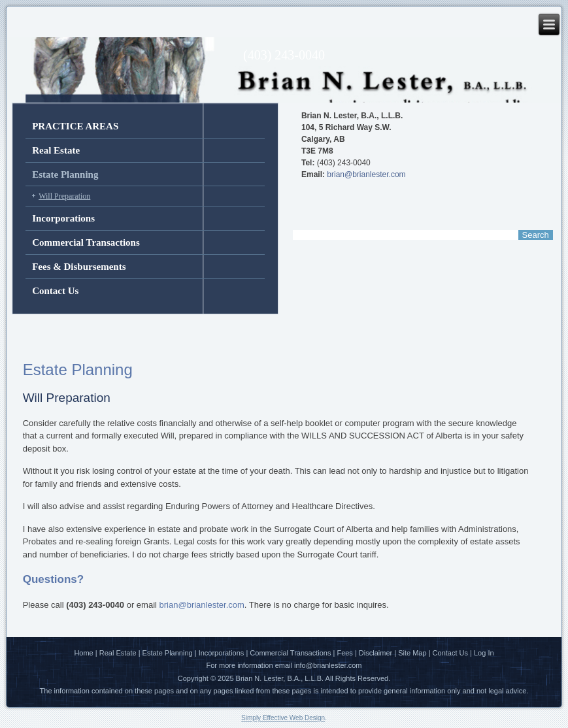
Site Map (412, 653)
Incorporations (63, 218)
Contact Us (55, 291)
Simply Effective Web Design (283, 718)
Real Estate (56, 150)
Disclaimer (376, 653)
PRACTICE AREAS (75, 126)
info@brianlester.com (328, 665)
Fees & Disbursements (79, 267)
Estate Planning (65, 174)
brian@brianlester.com (366, 174)
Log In (484, 653)
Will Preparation (64, 196)
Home (83, 653)
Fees (344, 653)
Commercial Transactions (86, 242)
